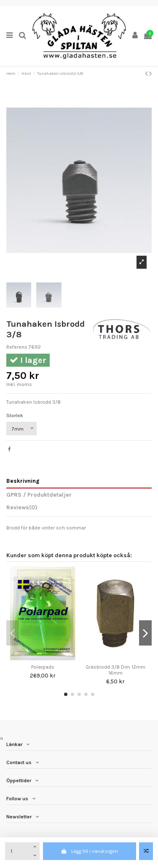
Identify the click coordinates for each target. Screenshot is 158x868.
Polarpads (43, 667)
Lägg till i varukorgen (90, 851)
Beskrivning (23, 481)
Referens (17, 347)
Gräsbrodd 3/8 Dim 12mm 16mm (115, 670)
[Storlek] (21, 429)
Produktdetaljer (49, 495)
